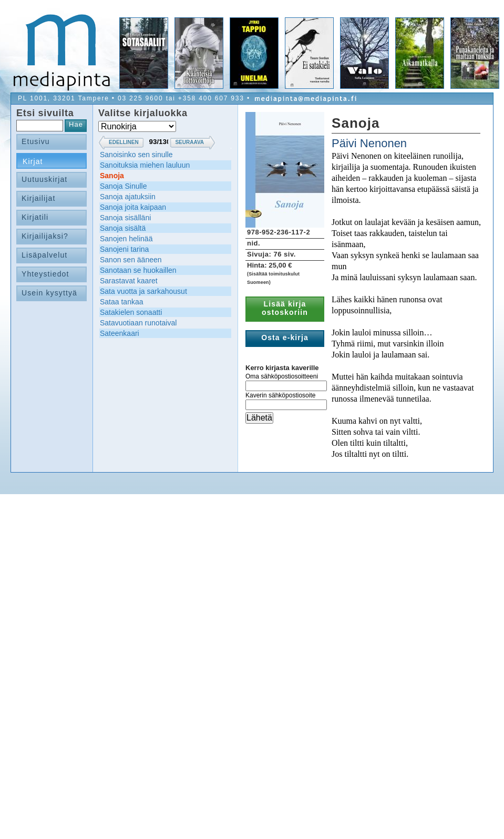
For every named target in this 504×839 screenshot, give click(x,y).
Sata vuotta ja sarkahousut (143, 291)
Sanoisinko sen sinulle (136, 155)
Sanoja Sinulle (124, 186)
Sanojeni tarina (124, 249)
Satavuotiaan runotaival (138, 323)
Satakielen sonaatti (131, 312)
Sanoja (112, 176)
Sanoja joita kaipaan (133, 207)
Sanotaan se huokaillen (138, 270)
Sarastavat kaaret (129, 281)
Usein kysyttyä (49, 293)
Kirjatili (35, 217)
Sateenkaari (120, 333)
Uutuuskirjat (44, 179)
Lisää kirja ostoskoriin (285, 308)
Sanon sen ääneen (131, 260)
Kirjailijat (38, 198)
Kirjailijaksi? (45, 236)
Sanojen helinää (126, 239)
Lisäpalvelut (44, 255)
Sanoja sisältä (123, 228)
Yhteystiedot (45, 274)
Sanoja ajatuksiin (128, 197)
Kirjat (33, 161)
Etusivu (36, 141)
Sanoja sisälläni (125, 218)
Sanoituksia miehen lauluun (145, 165)
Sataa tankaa (122, 302)
